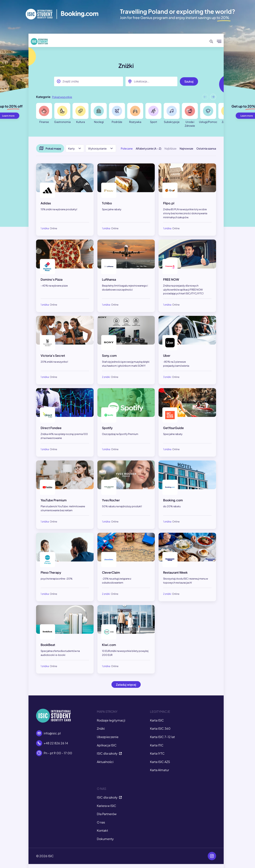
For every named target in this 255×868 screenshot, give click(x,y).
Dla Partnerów (107, 814)
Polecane (127, 148)
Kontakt (102, 830)
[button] (213, 98)
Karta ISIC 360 (160, 728)
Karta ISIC (157, 720)
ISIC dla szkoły (109, 753)
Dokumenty (105, 839)
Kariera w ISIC (107, 806)
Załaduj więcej (126, 684)
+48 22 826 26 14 (56, 743)
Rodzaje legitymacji (111, 720)
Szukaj (189, 81)
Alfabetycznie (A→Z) (149, 148)
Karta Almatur (159, 770)
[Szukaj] (211, 41)
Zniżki (101, 728)
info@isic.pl (52, 733)
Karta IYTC (157, 753)
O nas (101, 822)
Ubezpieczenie (108, 737)
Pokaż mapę (50, 148)
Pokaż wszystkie (62, 97)
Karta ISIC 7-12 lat (162, 737)
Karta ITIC (157, 745)
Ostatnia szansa (206, 148)
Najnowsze (186, 148)
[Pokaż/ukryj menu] (219, 41)
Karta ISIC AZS (160, 762)
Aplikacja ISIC (107, 745)
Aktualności (105, 762)
